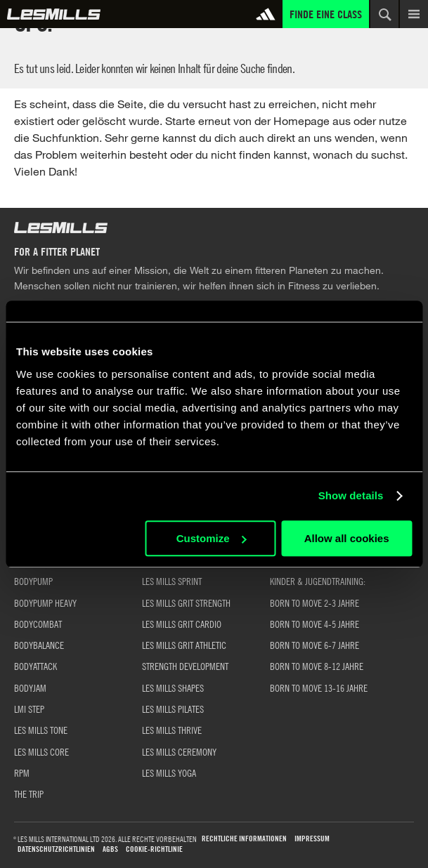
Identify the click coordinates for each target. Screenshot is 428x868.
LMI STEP (29, 709)
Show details (351, 495)
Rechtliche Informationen (244, 839)
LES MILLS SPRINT (172, 581)
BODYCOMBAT (38, 624)
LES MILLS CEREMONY (179, 751)
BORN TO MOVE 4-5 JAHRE (314, 624)
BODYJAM (30, 688)
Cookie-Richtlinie (154, 849)
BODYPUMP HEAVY (45, 603)
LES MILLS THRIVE (172, 730)
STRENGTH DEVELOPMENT (185, 666)
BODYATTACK (35, 666)
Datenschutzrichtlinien (56, 849)
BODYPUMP (33, 581)
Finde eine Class (326, 14)
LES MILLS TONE (41, 730)
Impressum (312, 839)
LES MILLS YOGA (169, 772)
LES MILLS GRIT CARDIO (182, 624)
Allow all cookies (347, 538)
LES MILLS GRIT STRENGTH (186, 603)
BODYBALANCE (39, 645)
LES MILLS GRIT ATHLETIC (184, 645)
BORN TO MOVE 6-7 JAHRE (314, 645)
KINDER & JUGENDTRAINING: (318, 581)
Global (54, 14)
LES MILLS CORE (41, 751)
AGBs (110, 849)
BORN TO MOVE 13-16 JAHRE (319, 688)
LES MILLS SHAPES (173, 688)
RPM (22, 772)
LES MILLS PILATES (173, 709)
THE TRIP (29, 794)
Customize (212, 538)
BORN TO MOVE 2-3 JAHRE (314, 603)
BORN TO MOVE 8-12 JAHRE (317, 666)
